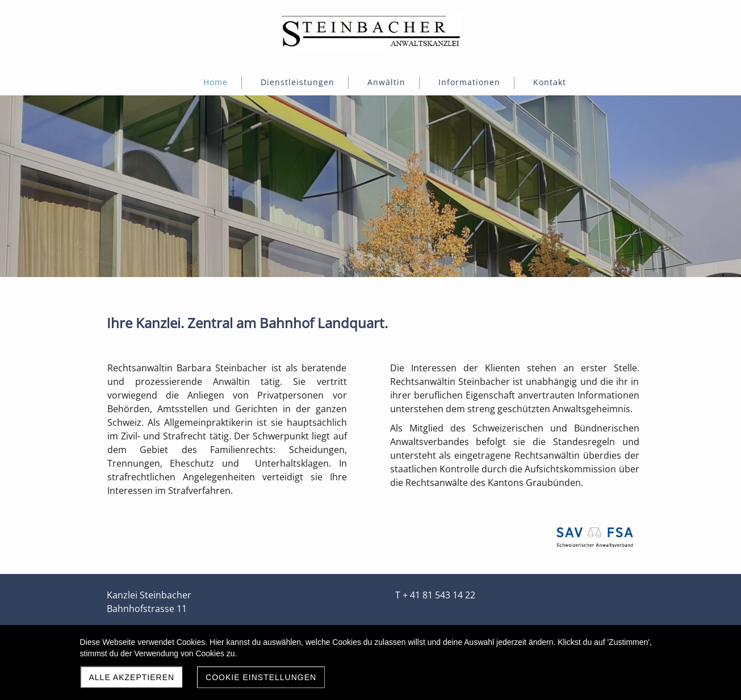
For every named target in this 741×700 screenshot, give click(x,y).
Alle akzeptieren (132, 677)
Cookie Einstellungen (261, 677)
